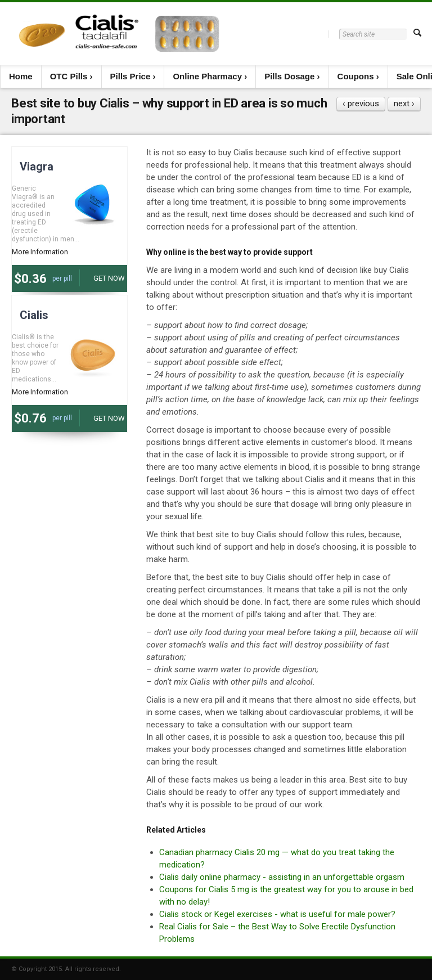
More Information (40, 252)
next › (404, 104)
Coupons (356, 76)
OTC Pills (69, 76)
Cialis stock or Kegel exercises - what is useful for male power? (277, 914)
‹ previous (361, 104)
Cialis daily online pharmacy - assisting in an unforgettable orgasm (282, 877)
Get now (109, 278)
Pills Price (130, 76)
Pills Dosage (289, 76)
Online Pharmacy (207, 76)
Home (21, 76)
